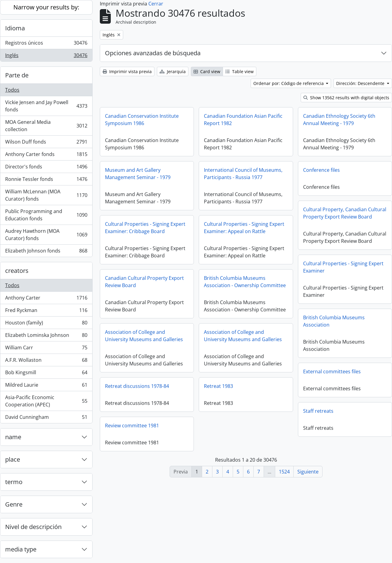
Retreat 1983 (318, 386)
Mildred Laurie (46, 386)
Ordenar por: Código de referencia (289, 83)
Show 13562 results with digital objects (346, 98)
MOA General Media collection (46, 126)
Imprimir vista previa (127, 71)
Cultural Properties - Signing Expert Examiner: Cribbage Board (145, 228)
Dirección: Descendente (361, 83)
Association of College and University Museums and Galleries (243, 336)
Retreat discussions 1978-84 (236, 386)
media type (21, 549)
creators (17, 271)
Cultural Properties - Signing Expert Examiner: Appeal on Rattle (244, 228)
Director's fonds (46, 168)
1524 (284, 472)
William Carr (46, 349)
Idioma (15, 28)
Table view (240, 71)
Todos (12, 90)
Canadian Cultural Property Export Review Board (243, 282)
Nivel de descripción (33, 527)
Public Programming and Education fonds (46, 215)
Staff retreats (120, 426)
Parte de (17, 75)
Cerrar (156, 4)
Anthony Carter (46, 299)
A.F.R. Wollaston (46, 361)
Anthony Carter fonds (46, 156)
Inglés (46, 56)
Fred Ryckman (46, 312)
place (13, 459)
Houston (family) (46, 324)
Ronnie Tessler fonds (46, 180)
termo (14, 482)
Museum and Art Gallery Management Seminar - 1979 (138, 174)
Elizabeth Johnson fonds (46, 252)
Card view (207, 71)
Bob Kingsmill (46, 374)
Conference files (321, 170)
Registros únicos (46, 44)
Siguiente (308, 472)
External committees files (134, 386)
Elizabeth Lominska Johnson (46, 336)
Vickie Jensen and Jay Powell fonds (46, 106)
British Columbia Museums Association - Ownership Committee (344, 282)
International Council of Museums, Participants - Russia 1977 (243, 174)
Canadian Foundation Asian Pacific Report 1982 (243, 120)
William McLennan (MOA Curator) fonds (46, 195)
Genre (14, 504)
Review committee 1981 (231, 426)
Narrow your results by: (46, 7)
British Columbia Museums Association (136, 336)
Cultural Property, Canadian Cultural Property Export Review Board (345, 213)
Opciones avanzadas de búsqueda (153, 53)
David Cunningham (46, 418)
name (13, 437)
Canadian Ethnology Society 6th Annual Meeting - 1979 (339, 120)
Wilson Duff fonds (46, 143)
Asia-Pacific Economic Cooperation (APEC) (46, 401)
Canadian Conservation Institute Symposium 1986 (142, 120)
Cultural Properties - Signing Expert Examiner (145, 282)
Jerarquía (173, 71)
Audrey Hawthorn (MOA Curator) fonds (46, 235)
